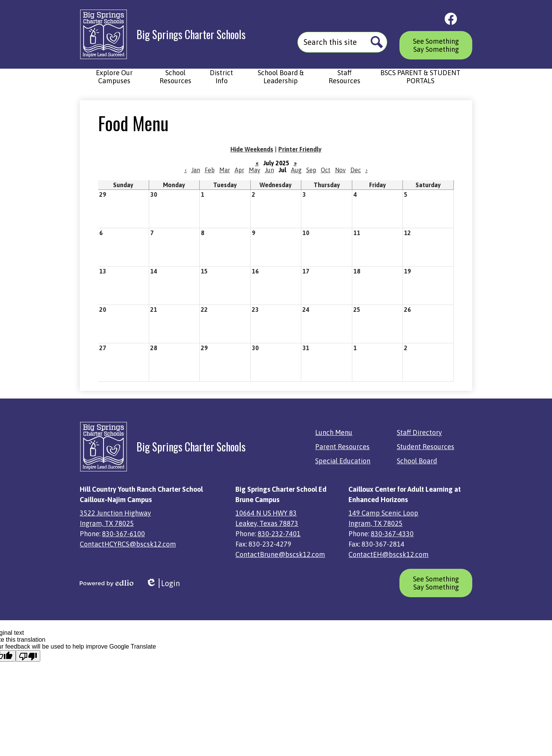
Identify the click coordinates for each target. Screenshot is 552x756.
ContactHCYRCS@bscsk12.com (128, 544)
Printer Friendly (300, 149)
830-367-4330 (392, 534)
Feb (210, 170)
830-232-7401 (279, 534)
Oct (326, 170)
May (255, 170)
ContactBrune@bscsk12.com (280, 554)
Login (163, 583)
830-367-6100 (123, 534)
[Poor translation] (28, 656)
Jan (196, 170)
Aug (296, 170)
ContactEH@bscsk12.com (389, 554)
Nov (340, 170)
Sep (311, 170)
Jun (269, 170)
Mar (225, 170)
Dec (356, 170)
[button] (114, 81)
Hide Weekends (252, 149)
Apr (239, 170)
